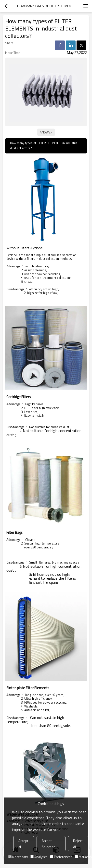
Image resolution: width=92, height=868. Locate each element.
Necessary (18, 857)
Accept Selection (49, 844)
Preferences (61, 857)
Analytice (39, 857)
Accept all (23, 844)
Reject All (78, 844)
